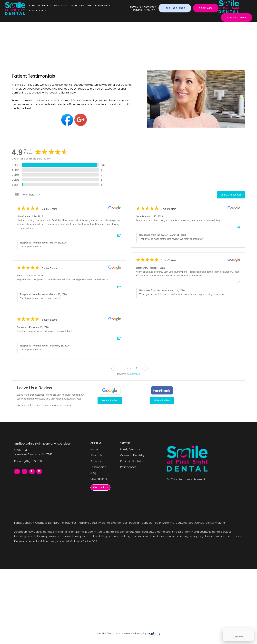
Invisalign (135, 523)
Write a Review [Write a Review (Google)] (110, 402)
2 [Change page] (123, 370)
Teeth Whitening (164, 523)
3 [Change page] (127, 370)
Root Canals (197, 523)
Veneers (147, 523)
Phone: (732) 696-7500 (29, 461)
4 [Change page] (131, 370)
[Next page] (145, 370)
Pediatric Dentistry (132, 461)
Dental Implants (216, 523)
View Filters (28, 197)
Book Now (206, 8)
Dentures (182, 523)
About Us (45, 6)
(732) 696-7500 (175, 8)
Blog (90, 6)
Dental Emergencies (115, 523)
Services (60, 6)
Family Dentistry (130, 449)
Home (32, 6)
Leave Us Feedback (231, 197)
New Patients (103, 6)
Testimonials (77, 6)
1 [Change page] (119, 370)
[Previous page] (112, 370)
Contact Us (38, 11)
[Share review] (119, 238)
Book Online (237, 17)
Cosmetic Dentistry (132, 455)
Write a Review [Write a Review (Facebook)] (162, 402)
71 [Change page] (137, 370)
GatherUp (135, 376)
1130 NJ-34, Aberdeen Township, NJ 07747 (143, 8)
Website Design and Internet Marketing (120, 634)
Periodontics (128, 467)
